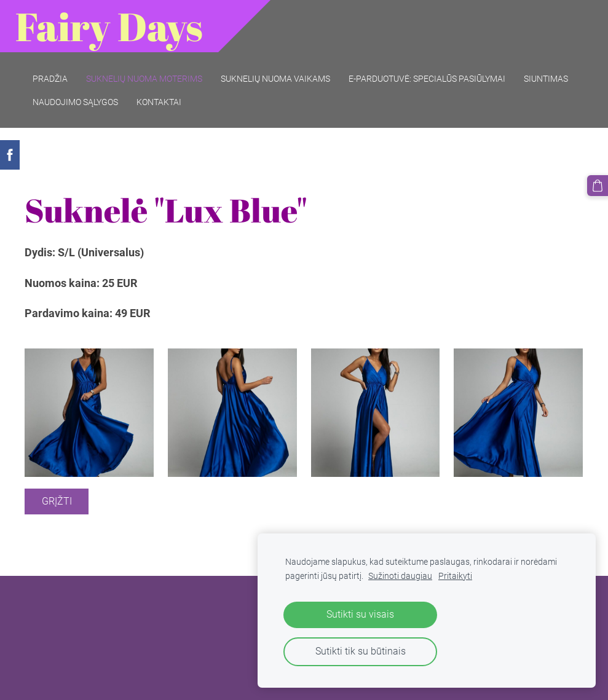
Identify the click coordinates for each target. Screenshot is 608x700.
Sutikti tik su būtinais (361, 651)
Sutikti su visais (360, 614)
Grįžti (57, 501)
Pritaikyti (455, 576)
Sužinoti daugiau (400, 576)
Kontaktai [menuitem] (159, 102)
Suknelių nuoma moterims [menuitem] (144, 79)
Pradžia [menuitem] (50, 79)
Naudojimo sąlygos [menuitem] (75, 102)
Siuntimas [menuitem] (546, 79)
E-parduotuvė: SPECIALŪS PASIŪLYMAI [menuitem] (427, 79)
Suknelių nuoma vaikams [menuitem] (275, 79)
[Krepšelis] (598, 186)
